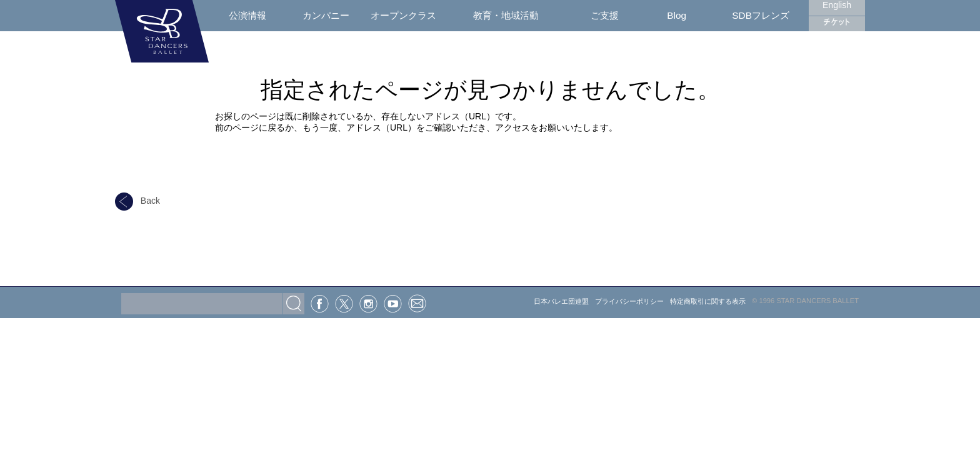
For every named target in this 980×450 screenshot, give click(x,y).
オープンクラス (403, 15)
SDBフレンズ (761, 15)
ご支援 (605, 15)
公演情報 (247, 15)
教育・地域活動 (506, 15)
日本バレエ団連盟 (561, 301)
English (837, 5)
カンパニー (326, 15)
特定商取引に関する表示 (708, 301)
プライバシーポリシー (629, 301)
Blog (677, 15)
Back (137, 201)
